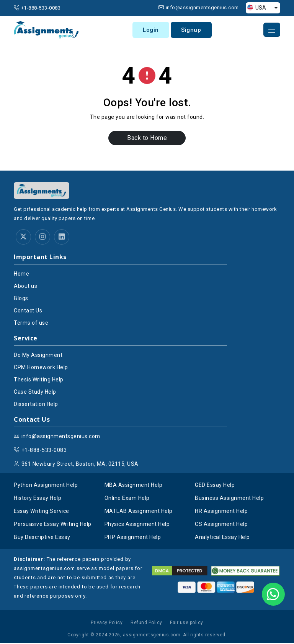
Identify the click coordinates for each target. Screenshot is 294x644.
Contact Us (28, 311)
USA (257, 8)
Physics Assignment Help (137, 525)
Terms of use (31, 324)
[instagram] (42, 238)
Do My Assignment (38, 356)
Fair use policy (187, 623)
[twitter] (23, 238)
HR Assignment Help (221, 512)
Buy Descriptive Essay (42, 538)
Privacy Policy (107, 623)
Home (21, 274)
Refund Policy (146, 623)
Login (152, 30)
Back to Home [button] (147, 139)
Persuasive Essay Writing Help (53, 525)
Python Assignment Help (46, 486)
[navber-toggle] (272, 30)
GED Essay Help (215, 486)
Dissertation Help (36, 405)
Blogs (21, 299)
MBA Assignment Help (134, 486)
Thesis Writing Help (39, 380)
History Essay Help (38, 499)
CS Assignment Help (221, 525)
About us (25, 287)
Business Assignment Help (229, 499)
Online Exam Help (127, 499)
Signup (193, 30)
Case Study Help (35, 393)
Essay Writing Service (42, 512)
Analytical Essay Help (222, 538)
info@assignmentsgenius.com (202, 7)
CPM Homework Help (41, 368)
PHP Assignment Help (133, 538)
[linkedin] (62, 238)
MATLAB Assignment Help (139, 512)
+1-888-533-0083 (41, 8)
